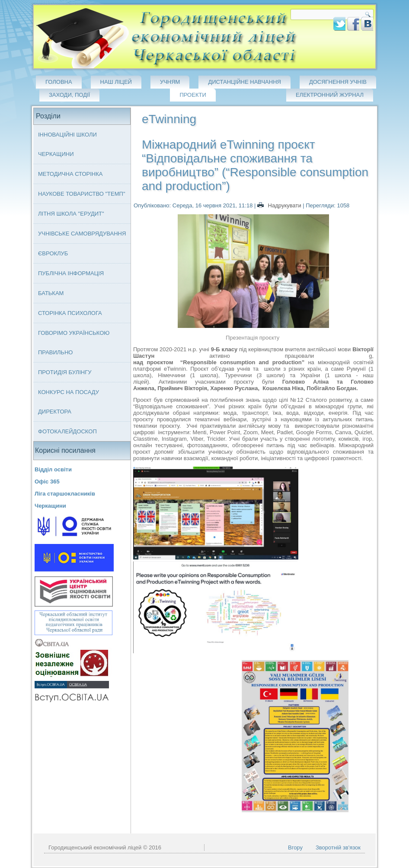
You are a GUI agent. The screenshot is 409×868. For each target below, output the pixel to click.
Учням (170, 82)
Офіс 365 (47, 482)
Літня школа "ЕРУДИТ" (71, 214)
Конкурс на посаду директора (69, 402)
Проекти (193, 95)
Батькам (51, 293)
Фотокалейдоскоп (67, 431)
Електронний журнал (330, 95)
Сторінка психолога (70, 313)
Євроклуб (53, 253)
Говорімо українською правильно (74, 343)
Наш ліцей (116, 82)
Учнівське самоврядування (82, 234)
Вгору (295, 847)
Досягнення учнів (338, 82)
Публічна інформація (71, 273)
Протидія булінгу (65, 372)
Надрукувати (280, 205)
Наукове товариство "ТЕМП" (82, 194)
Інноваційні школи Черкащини (67, 144)
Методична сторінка (70, 174)
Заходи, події (69, 95)
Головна (59, 82)
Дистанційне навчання (244, 82)
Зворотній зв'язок (338, 847)
